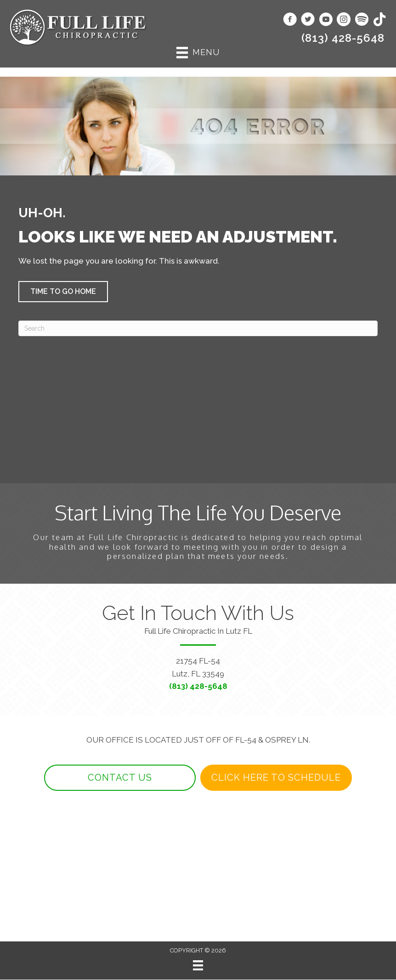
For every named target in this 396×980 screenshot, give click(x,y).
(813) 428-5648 (343, 38)
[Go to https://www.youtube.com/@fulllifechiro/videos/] (326, 20)
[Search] (198, 328)
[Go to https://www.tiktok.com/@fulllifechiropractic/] (379, 20)
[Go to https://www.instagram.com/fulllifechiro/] (344, 20)
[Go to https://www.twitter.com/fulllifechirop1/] (308, 20)
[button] (63, 292)
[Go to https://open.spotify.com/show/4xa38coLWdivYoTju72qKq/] (362, 20)
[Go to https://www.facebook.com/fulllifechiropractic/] (290, 20)
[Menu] (198, 966)
